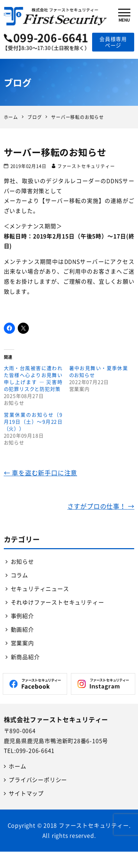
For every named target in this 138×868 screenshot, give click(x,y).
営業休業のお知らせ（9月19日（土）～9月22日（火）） (33, 421)
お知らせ (22, 562)
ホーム (17, 766)
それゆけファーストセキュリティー (58, 602)
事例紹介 (22, 616)
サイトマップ (26, 793)
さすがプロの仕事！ (101, 506)
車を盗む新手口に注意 (41, 473)
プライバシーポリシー (38, 780)
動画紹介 (22, 629)
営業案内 (22, 643)
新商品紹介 (25, 657)
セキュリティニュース (40, 589)
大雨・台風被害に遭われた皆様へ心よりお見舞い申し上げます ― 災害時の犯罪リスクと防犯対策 (33, 378)
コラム (19, 575)
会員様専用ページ (113, 42)
